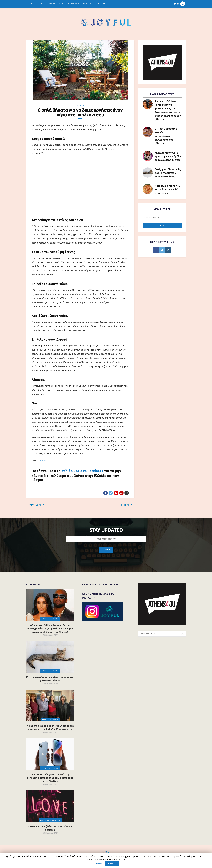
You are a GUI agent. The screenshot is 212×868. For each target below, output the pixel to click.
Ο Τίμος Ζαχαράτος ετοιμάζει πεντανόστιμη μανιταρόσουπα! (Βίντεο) (166, 136)
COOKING (87, 4)
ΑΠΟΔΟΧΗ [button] (112, 863)
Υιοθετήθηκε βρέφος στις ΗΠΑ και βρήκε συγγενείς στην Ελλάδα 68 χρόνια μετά (50, 727)
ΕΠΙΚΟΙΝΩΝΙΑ (101, 4)
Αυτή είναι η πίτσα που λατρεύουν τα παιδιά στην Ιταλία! (167, 189)
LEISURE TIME (73, 4)
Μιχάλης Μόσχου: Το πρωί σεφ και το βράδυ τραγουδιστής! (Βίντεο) (168, 156)
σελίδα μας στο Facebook (82, 471)
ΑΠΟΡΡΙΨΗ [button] (98, 863)
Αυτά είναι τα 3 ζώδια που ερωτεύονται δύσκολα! (50, 828)
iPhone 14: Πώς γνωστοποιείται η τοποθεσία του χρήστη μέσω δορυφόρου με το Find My (50, 778)
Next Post (127, 505)
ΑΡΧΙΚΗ (29, 4)
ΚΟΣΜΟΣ (51, 4)
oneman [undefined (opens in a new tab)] (43, 460)
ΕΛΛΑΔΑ (40, 4)
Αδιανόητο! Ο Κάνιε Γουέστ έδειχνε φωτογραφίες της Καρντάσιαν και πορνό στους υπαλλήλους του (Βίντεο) (168, 110)
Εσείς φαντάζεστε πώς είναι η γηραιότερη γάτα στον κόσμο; (168, 173)
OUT (61, 4)
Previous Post (36, 505)
